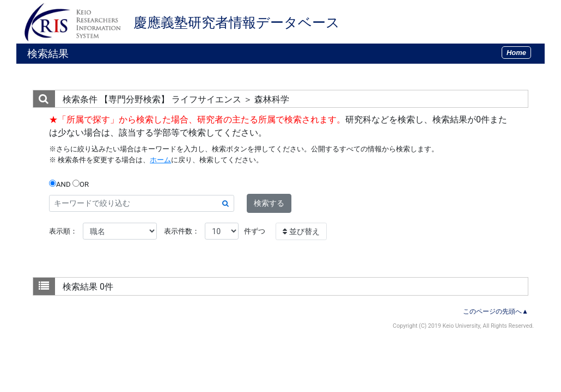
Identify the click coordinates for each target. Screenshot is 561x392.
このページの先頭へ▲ (496, 311)
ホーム (160, 160)
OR (81, 184)
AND (60, 184)
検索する (269, 203)
